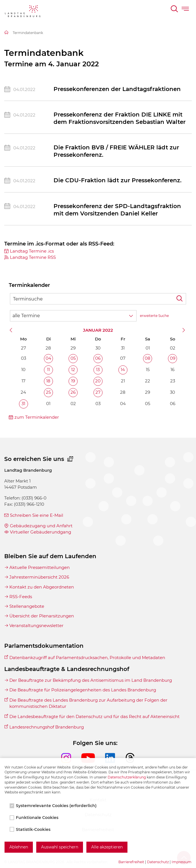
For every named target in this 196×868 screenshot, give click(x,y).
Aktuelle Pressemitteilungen (40, 567)
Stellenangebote (27, 606)
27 (98, 392)
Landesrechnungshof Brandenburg (47, 727)
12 (73, 370)
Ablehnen (19, 847)
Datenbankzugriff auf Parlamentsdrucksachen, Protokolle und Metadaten (87, 658)
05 (73, 358)
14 (123, 370)
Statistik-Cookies (31, 829)
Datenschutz (158, 862)
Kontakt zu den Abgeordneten (42, 587)
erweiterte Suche (154, 316)
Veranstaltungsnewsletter (36, 625)
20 (98, 381)
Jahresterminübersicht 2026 (39, 577)
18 (48, 381)
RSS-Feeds (21, 597)
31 (23, 404)
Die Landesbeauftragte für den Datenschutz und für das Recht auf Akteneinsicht (94, 716)
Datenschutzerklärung (127, 777)
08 (148, 358)
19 (73, 381)
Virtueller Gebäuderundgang (41, 532)
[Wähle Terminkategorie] (73, 316)
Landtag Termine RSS (33, 257)
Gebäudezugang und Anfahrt (41, 526)
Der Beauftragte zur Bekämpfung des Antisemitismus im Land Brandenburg (91, 680)
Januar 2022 (98, 330)
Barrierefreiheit (131, 862)
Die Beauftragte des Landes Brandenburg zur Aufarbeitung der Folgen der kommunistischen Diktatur (88, 703)
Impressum (182, 862)
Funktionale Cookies (35, 818)
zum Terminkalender (37, 417)
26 (73, 392)
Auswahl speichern (60, 847)
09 (173, 358)
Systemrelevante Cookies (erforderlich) (54, 806)
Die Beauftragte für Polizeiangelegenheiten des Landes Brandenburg (83, 690)
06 (98, 358)
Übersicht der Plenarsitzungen (42, 616)
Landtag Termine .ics (32, 251)
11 (48, 370)
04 (48, 358)
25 (48, 392)
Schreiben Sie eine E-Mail (37, 515)
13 (98, 370)
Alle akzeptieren (107, 847)
